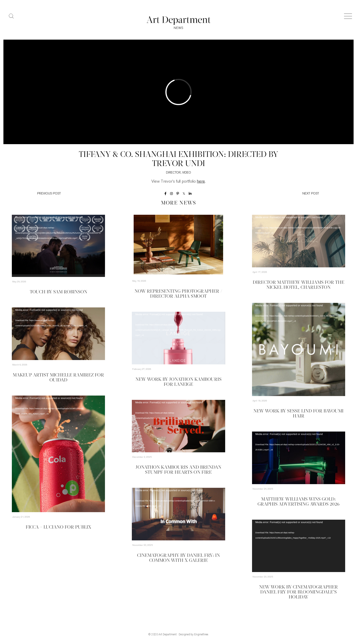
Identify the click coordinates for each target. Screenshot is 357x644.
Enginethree (201, 634)
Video (187, 173)
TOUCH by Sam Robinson (59, 292)
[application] (58, 246)
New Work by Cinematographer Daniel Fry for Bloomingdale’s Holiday (298, 592)
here (201, 182)
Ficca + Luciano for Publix (59, 527)
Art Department (168, 634)
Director (173, 173)
